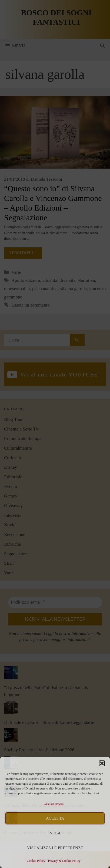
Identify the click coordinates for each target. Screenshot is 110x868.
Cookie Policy (36, 861)
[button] (102, 763)
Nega (55, 833)
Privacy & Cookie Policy (64, 861)
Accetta (55, 818)
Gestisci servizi (54, 804)
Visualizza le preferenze (55, 848)
